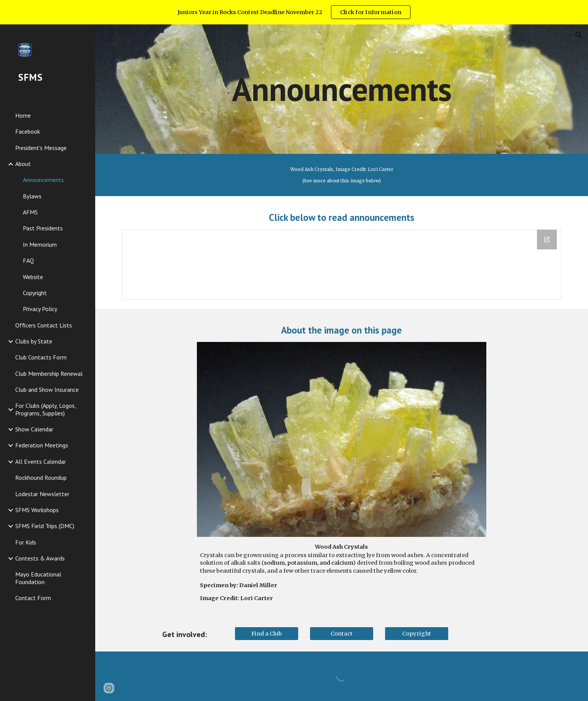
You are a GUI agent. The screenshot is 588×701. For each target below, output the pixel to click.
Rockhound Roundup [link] (41, 477)
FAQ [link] (28, 260)
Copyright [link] (35, 293)
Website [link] (33, 277)
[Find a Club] (267, 633)
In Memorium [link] (40, 244)
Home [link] (23, 115)
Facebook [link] (28, 131)
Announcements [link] (43, 180)
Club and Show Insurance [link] (47, 390)
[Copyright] (417, 633)
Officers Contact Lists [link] (44, 325)
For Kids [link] (26, 542)
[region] (294, 12)
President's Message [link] (41, 148)
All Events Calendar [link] (41, 461)
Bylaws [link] (32, 196)
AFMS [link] (30, 212)
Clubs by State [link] (34, 341)
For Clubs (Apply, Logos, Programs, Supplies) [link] (46, 409)
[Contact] (342, 633)
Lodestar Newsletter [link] (42, 494)
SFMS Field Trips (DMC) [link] (45, 526)
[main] (342, 89)
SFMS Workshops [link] (37, 510)
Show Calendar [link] (34, 429)
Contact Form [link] (33, 598)
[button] (579, 35)
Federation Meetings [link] (42, 445)
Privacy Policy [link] (40, 309)
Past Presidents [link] (43, 228)
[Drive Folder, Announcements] (342, 265)
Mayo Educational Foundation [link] (38, 578)
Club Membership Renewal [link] (49, 374)
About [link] (23, 164)
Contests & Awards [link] (40, 558)
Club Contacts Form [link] (41, 357)
